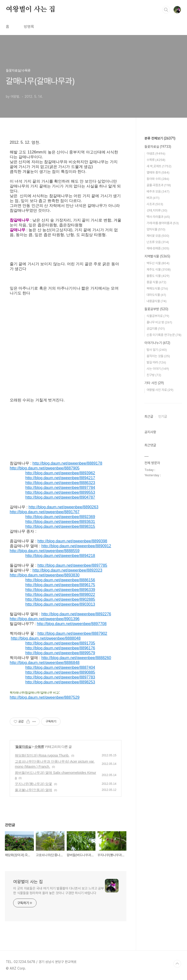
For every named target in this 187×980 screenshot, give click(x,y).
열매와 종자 (158, 172)
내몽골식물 (157, 301)
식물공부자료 (158, 316)
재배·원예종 (158, 248)
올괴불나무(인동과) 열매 (33, 790)
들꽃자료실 (23, 747)
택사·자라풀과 (158, 217)
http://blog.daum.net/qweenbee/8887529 (45, 697)
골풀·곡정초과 (159, 185)
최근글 (149, 416)
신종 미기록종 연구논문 (164, 335)
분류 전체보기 (160, 138)
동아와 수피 (158, 179)
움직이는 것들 (158, 356)
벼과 (153, 198)
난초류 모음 (158, 242)
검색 (166, 10)
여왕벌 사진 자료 (160, 390)
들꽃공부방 (156, 309)
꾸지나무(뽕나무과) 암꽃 (33, 784)
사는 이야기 (158, 369)
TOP (177, 964)
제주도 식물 (159, 269)
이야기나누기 (157, 343)
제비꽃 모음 (158, 236)
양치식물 (156, 229)
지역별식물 (157, 256)
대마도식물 (156, 295)
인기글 (163, 416)
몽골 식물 (156, 282)
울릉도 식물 (158, 276)
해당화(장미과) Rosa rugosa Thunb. (42, 755)
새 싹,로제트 (159, 166)
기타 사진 (154, 383)
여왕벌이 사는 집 (31, 9)
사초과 (155, 204)
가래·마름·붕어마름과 (163, 223)
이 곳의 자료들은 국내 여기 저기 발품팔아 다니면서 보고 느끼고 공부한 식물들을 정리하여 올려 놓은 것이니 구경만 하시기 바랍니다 (58, 891)
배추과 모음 (158, 191)
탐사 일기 (157, 350)
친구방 (154, 375)
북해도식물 (157, 288)
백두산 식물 (158, 263)
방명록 (29, 27)
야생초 (156, 154)
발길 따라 (156, 362)
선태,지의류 (157, 210)
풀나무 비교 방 (159, 322)
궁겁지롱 (156, 329)
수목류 (39, 747)
